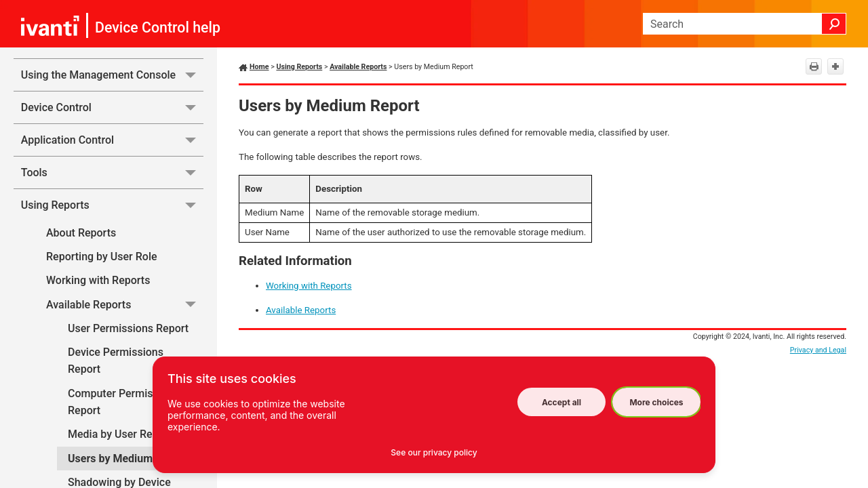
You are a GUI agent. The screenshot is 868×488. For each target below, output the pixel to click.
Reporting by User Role (102, 257)
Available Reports (125, 305)
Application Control (112, 140)
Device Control (112, 107)
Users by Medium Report (128, 459)
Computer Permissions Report (123, 402)
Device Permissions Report (116, 361)
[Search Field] (745, 24)
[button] (834, 24)
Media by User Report (120, 434)
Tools (112, 172)
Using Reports (112, 205)
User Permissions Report (128, 328)
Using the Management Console (112, 75)
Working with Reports (98, 280)
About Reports (81, 233)
